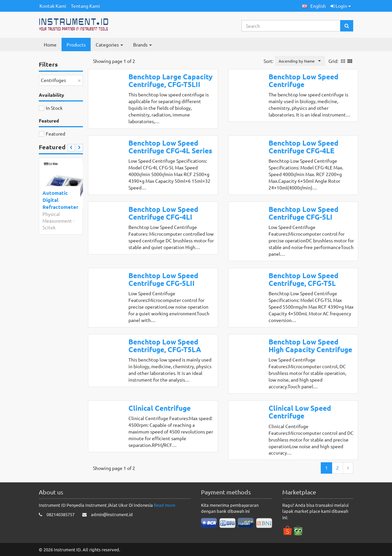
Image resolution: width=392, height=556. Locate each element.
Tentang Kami (85, 6)
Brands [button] (142, 45)
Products (76, 45)
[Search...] (291, 26)
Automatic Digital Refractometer (60, 200)
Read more (165, 505)
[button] (314, 6)
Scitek (49, 227)
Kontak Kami (53, 6)
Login (341, 6)
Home (50, 45)
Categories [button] (109, 45)
